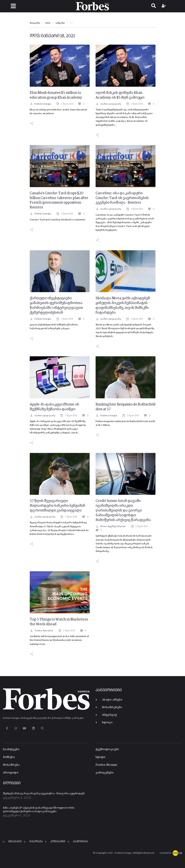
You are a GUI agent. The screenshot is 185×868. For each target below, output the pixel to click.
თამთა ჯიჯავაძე (108, 104)
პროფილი (11, 773)
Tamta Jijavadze (41, 631)
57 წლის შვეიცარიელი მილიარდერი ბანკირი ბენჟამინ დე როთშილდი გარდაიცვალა (57, 506)
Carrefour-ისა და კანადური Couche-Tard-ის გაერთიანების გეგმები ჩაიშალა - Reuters (122, 198)
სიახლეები (11, 749)
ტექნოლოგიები (107, 749)
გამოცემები (105, 773)
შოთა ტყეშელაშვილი (111, 526)
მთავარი (35, 23)
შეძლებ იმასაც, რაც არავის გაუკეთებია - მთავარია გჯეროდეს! (44, 794)
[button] (13, 6)
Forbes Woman (106, 765)
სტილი (101, 757)
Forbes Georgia (41, 104)
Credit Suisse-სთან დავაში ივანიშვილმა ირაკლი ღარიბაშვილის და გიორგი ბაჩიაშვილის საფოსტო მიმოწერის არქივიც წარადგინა (123, 511)
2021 (48, 23)
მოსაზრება (11, 765)
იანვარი (60, 23)
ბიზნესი (9, 757)
